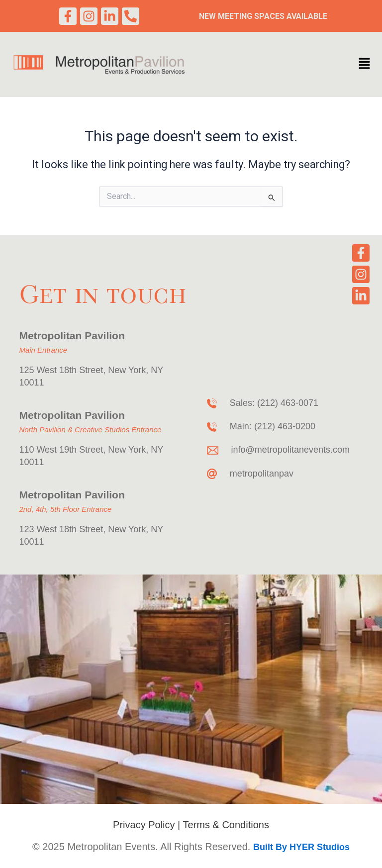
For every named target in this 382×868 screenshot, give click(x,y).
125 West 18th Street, (63, 370)
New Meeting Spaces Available (263, 16)
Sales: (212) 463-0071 (274, 403)
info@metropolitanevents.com (290, 450)
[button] (364, 65)
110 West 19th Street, (62, 450)
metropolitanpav (262, 474)
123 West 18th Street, (63, 529)
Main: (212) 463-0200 (273, 426)
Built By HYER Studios (301, 847)
